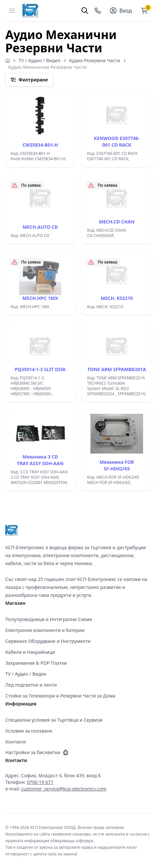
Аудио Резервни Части (94, 60)
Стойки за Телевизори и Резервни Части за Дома (60, 696)
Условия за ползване (29, 731)
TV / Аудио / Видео (39, 60)
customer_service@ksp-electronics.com (64, 789)
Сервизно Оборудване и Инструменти (48, 641)
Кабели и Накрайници (30, 652)
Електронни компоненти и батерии (45, 630)
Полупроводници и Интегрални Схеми (49, 619)
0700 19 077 (40, 782)
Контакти (16, 742)
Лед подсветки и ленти (31, 685)
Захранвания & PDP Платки (36, 663)
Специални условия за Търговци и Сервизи (54, 720)
